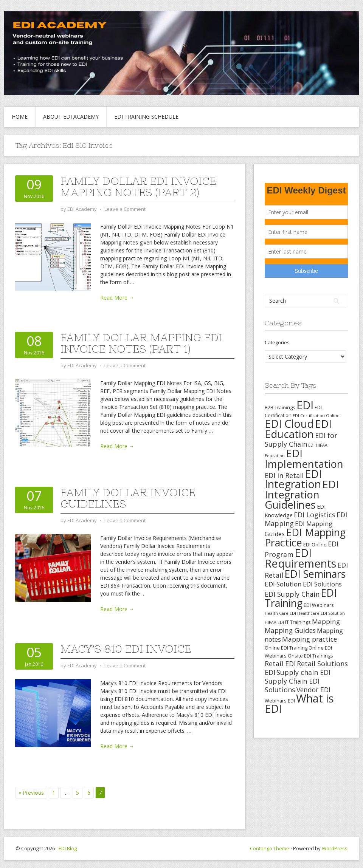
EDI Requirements (300, 558)
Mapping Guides (290, 630)
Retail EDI (280, 664)
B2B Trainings (280, 407)
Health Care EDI (280, 613)
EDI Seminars (315, 574)
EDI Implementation (304, 459)
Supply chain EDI (303, 672)
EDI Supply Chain (292, 594)
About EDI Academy (71, 117)
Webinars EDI (280, 701)
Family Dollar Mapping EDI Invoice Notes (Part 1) (141, 343)
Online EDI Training (286, 648)
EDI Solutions (322, 584)
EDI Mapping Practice (305, 537)
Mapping (326, 621)
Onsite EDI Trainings (310, 656)
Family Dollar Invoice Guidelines (128, 498)
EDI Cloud (289, 424)
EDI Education (298, 429)
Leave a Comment (125, 209)
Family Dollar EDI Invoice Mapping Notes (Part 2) (138, 187)
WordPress (335, 848)
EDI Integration (293, 479)
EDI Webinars (319, 605)
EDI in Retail (284, 475)
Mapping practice (309, 639)
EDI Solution (283, 584)
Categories (277, 342)
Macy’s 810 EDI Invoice (126, 649)
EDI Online (315, 545)
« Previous (31, 793)
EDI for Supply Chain (301, 440)
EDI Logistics (315, 515)
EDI (305, 405)
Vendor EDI (313, 690)
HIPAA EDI (274, 622)
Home (20, 117)
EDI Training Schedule (146, 117)
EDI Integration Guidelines (302, 494)
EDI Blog (68, 848)
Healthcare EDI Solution (321, 613)
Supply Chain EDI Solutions (292, 685)
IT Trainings (298, 622)
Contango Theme (270, 848)
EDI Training (301, 598)
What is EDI (299, 703)
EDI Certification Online (316, 416)
